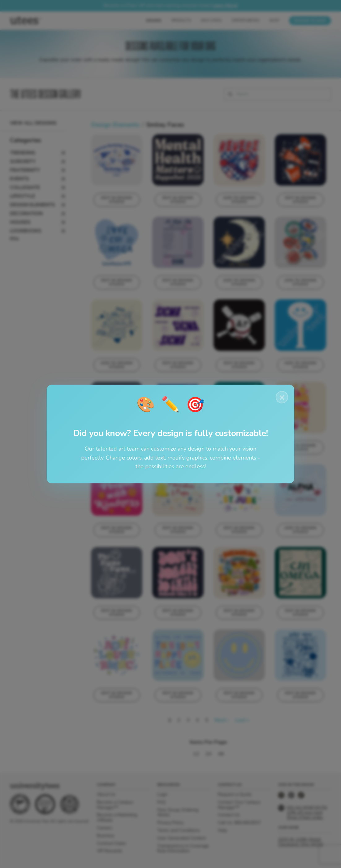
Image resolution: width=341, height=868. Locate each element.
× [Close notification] (282, 397)
